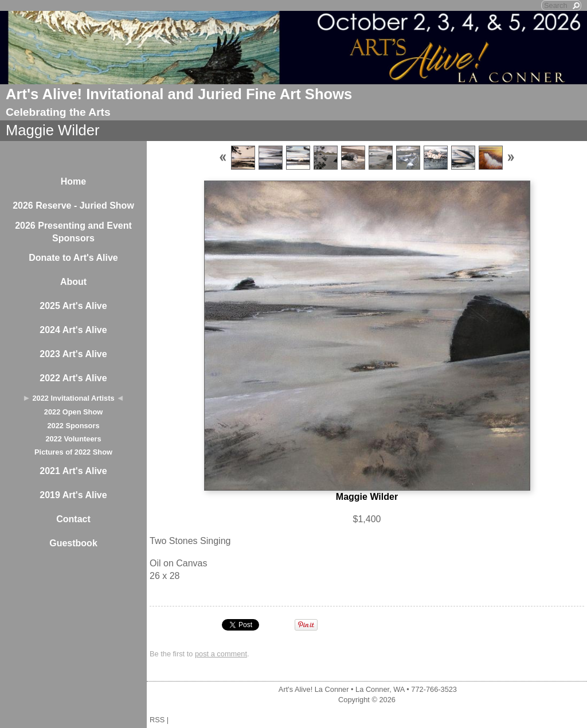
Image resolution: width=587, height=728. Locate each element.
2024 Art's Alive (73, 330)
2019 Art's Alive (73, 495)
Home (73, 181)
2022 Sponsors (73, 426)
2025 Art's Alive (73, 306)
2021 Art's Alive (73, 471)
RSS (157, 720)
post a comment (221, 654)
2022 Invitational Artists (73, 398)
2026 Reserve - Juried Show (73, 206)
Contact (73, 519)
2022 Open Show (73, 412)
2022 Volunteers (73, 439)
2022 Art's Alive (73, 378)
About (73, 282)
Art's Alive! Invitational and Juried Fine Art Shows (179, 94)
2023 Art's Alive (73, 354)
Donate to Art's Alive (73, 258)
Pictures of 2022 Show (73, 452)
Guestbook (73, 543)
